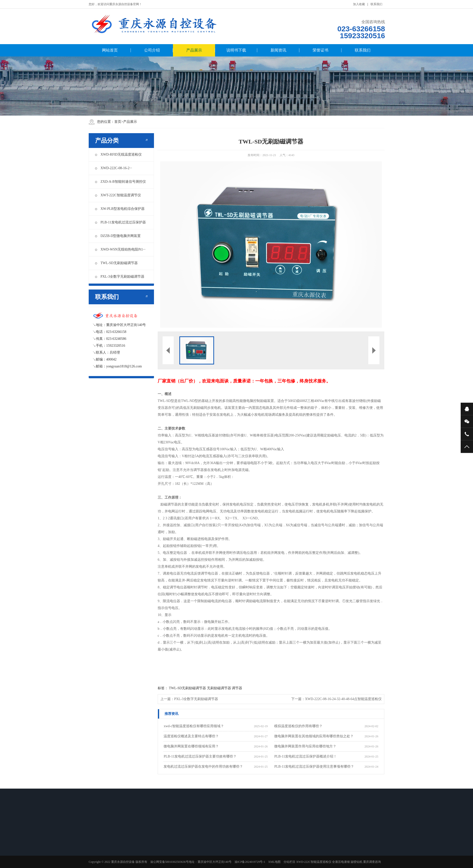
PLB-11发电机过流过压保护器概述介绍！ (305, 756)
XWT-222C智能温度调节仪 (118, 195)
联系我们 (376, 4)
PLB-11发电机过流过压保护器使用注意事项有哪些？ (314, 767)
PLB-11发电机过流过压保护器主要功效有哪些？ (200, 756)
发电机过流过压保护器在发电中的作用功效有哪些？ (203, 767)
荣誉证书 (321, 50)
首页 (118, 122)
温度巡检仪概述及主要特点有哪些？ (191, 736)
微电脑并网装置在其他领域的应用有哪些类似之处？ (314, 736)
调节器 (237, 688)
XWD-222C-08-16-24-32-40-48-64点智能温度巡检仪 (343, 699)
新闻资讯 (278, 50)
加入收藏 (359, 4)
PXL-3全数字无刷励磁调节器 (120, 277)
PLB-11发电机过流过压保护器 (120, 222)
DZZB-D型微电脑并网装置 (118, 236)
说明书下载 (236, 50)
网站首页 (110, 50)
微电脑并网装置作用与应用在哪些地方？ (305, 746)
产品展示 (194, 50)
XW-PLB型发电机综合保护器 (120, 209)
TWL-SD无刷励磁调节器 (116, 263)
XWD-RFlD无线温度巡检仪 (118, 154)
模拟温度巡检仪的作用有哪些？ (298, 726)
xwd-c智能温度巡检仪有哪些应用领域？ (194, 726)
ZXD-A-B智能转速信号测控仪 (120, 182)
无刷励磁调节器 (219, 688)
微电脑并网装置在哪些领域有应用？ (191, 746)
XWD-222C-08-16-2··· (114, 168)
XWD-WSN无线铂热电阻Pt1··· (120, 249)
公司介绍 (152, 50)
